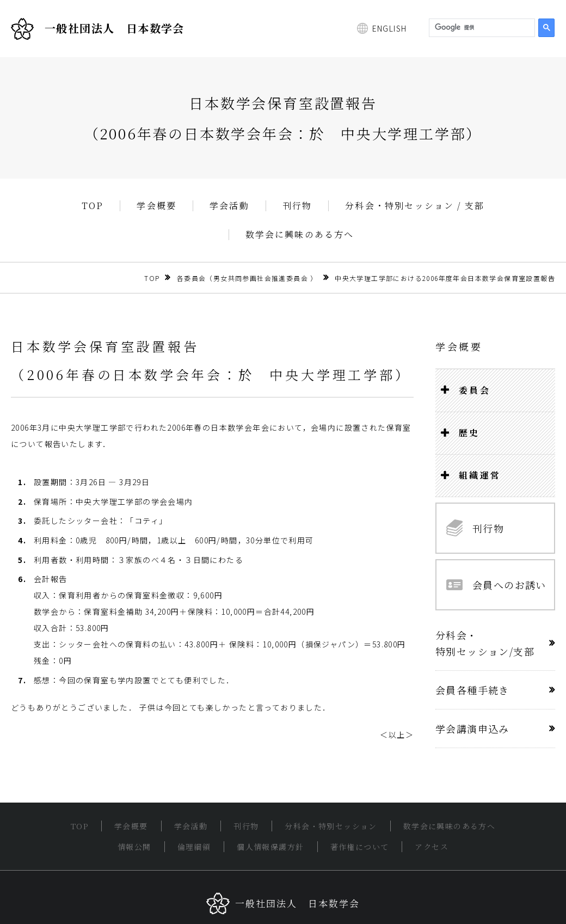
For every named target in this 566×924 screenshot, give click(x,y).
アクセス (432, 847)
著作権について (360, 847)
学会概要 (156, 206)
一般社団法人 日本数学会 (98, 29)
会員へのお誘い (496, 585)
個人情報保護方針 (270, 847)
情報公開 (134, 847)
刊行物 (297, 206)
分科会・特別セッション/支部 (485, 643)
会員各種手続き (472, 690)
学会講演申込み (472, 729)
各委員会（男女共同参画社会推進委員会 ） (247, 278)
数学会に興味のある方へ (300, 235)
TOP (93, 206)
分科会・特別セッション (331, 826)
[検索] (481, 28)
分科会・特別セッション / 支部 (415, 206)
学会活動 (229, 206)
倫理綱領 (194, 847)
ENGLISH (390, 28)
